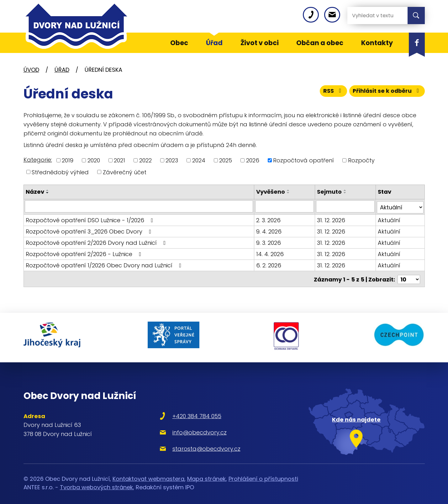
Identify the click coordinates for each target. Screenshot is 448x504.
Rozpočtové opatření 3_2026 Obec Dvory (90, 230)
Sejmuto (330, 192)
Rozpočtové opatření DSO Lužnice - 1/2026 (91, 219)
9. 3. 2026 (269, 241)
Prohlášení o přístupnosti (263, 474)
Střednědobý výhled (60, 172)
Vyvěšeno (271, 192)
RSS (331, 92)
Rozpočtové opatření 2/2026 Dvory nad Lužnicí (97, 241)
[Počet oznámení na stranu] (409, 277)
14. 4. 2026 (270, 253)
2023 (172, 160)
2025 (226, 160)
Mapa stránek (206, 474)
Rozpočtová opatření (303, 160)
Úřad (62, 70)
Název (35, 192)
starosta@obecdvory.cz (197, 443)
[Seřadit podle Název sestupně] (48, 193)
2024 (199, 160)
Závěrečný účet (125, 172)
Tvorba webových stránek (96, 482)
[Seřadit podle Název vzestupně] (48, 190)
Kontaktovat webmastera (148, 474)
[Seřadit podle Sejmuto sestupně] (345, 193)
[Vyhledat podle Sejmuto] (346, 206)
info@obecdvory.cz (190, 427)
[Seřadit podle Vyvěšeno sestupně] (289, 193)
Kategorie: (38, 160)
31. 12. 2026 (331, 219)
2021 (119, 160)
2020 (94, 160)
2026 (253, 160)
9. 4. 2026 (269, 230)
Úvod (31, 70)
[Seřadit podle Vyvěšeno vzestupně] (289, 190)
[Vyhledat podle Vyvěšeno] (285, 206)
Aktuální (389, 219)
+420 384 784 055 (187, 411)
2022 (145, 160)
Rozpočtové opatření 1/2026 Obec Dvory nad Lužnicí (105, 264)
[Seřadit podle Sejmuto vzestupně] (345, 190)
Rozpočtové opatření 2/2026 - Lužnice (85, 253)
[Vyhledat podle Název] (139, 206)
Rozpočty (361, 160)
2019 (68, 160)
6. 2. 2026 (269, 264)
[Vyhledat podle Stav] (400, 206)
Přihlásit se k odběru (386, 92)
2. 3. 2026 (269, 219)
